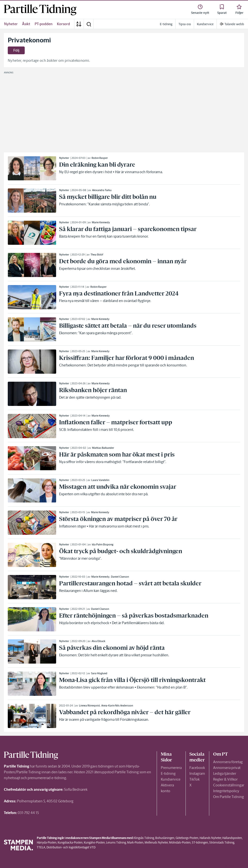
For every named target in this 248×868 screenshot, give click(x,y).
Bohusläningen (165, 838)
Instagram (197, 773)
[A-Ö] (79, 24)
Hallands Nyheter (210, 838)
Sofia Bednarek (76, 789)
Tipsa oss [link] (185, 24)
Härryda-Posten (47, 842)
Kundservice (171, 779)
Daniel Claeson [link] (120, 577)
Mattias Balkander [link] (103, 448)
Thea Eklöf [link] (97, 255)
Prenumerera (171, 768)
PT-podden (44, 24)
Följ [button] (16, 50)
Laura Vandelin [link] (100, 480)
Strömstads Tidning (222, 842)
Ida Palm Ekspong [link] (103, 544)
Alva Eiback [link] (98, 641)
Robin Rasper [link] (100, 158)
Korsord (63, 24)
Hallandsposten (232, 838)
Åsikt (26, 24)
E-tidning (168, 773)
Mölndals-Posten (180, 842)
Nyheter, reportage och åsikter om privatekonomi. (49, 60)
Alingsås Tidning (144, 838)
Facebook (197, 768)
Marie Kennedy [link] (101, 222)
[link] (40, 10)
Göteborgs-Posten (187, 838)
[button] (89, 24)
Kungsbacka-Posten (70, 842)
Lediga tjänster (225, 773)
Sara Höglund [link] (99, 673)
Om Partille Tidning (229, 797)
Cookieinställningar (229, 785)
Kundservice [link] (205, 24)
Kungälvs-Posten (94, 842)
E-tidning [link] (166, 24)
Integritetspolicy (226, 791)
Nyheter (11, 24)
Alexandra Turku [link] (102, 190)
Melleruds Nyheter (156, 842)
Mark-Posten (135, 842)
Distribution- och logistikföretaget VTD (71, 847)
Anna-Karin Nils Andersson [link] (117, 705)
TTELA (41, 847)
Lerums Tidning (116, 842)
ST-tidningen (200, 842)
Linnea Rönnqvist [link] (89, 705)
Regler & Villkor (225, 779)
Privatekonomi (29, 40)
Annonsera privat (227, 768)
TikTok (194, 779)
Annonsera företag (228, 762)
